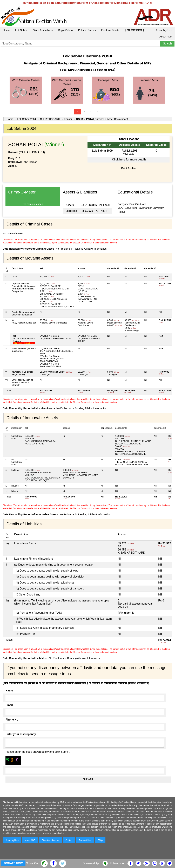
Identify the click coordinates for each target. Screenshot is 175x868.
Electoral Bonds (110, 30)
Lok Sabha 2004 (27, 119)
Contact (69, 840)
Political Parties (87, 30)
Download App (92, 863)
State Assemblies (43, 30)
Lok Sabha (21, 30)
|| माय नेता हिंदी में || (134, 30)
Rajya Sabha (65, 30)
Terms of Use (85, 840)
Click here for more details (129, 160)
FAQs (100, 840)
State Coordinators (50, 840)
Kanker (68, 119)
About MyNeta (164, 30)
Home (6, 30)
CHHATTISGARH (50, 119)
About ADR (166, 37)
